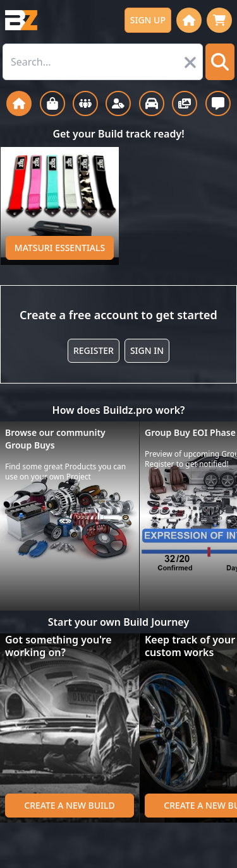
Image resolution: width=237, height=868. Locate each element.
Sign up (148, 20)
